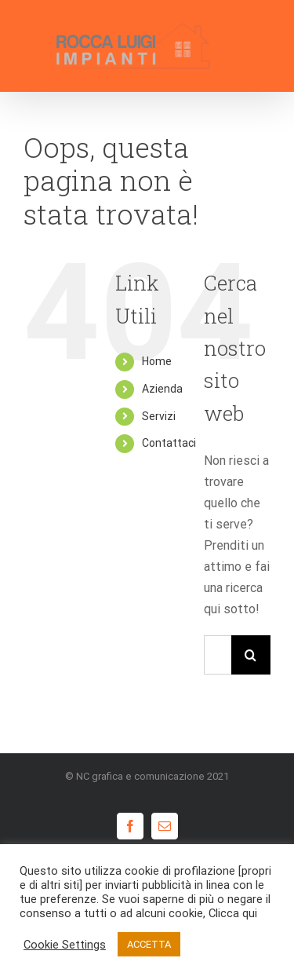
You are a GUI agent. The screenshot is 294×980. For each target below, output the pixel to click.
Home (157, 361)
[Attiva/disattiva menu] (259, 46)
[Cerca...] (218, 655)
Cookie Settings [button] (65, 945)
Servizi (159, 416)
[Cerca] (251, 655)
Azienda (162, 389)
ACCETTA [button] (149, 944)
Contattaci (169, 443)
